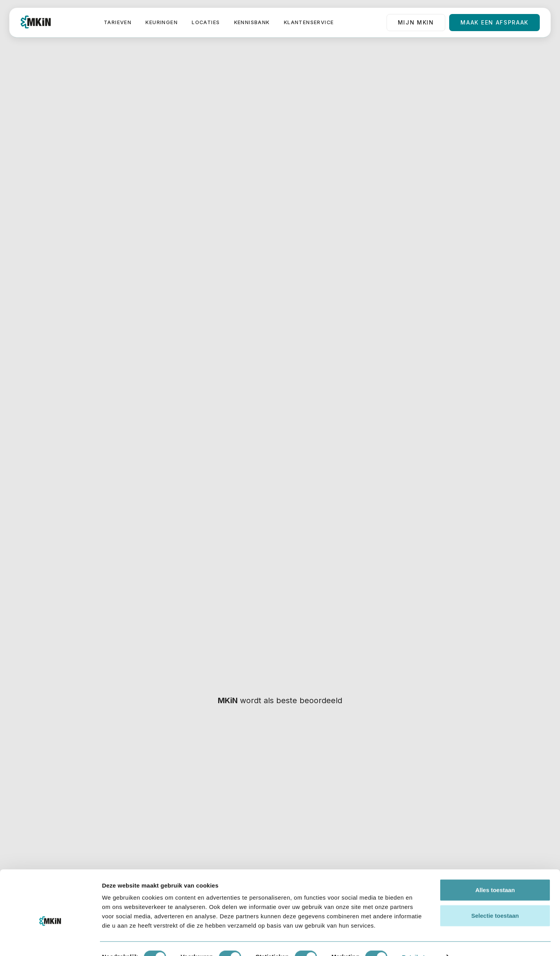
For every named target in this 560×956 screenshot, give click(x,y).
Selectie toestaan (495, 899)
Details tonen (420, 941)
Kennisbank (252, 22)
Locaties (206, 22)
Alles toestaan (495, 873)
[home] (36, 23)
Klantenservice (309, 22)
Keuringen (162, 22)
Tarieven (118, 22)
